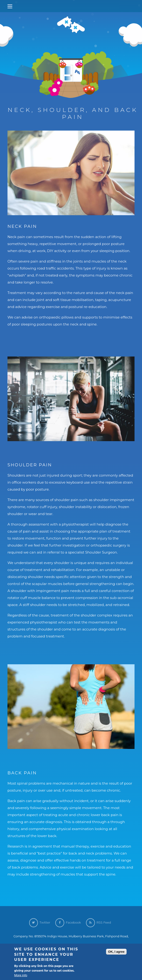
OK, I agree (116, 952)
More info (21, 976)
